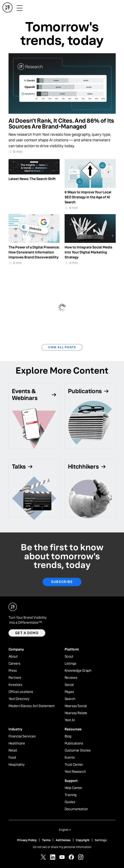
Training (71, 795)
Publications (74, 743)
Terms (46, 840)
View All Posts (62, 347)
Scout (69, 657)
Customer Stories (78, 751)
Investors (15, 685)
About (13, 657)
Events (70, 758)
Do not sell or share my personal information (62, 847)
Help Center (73, 788)
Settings (101, 840)
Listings (71, 664)
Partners (15, 678)
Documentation (76, 809)
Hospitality (17, 765)
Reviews (71, 678)
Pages (69, 692)
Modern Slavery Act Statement (32, 706)
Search (70, 699)
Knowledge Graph (78, 671)
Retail (13, 751)
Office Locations (21, 692)
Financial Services (22, 736)
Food (12, 758)
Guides (70, 802)
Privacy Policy (27, 840)
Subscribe (62, 582)
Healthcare (17, 743)
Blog (68, 736)
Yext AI (70, 720)
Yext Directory (19, 699)
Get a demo (27, 633)
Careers (14, 664)
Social (69, 685)
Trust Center (74, 765)
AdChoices (63, 840)
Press (13, 671)
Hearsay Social (76, 706)
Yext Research (75, 772)
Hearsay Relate (76, 713)
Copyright (83, 840)
